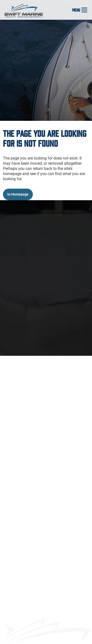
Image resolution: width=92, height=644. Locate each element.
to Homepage (18, 194)
